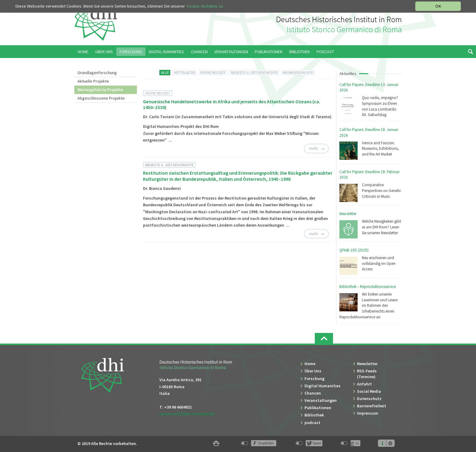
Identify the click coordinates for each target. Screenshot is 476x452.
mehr (314, 148)
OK (438, 6)
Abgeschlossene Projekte (101, 98)
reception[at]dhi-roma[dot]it (187, 414)
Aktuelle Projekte (93, 81)
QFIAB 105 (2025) (354, 250)
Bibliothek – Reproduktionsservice (368, 287)
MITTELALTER (185, 72)
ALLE (165, 72)
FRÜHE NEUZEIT (213, 72)
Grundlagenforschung (97, 73)
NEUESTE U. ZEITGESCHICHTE (254, 72)
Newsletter (348, 214)
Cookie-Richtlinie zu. (205, 6)
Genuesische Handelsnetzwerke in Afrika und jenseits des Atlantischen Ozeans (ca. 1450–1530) (232, 104)
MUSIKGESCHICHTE (298, 72)
